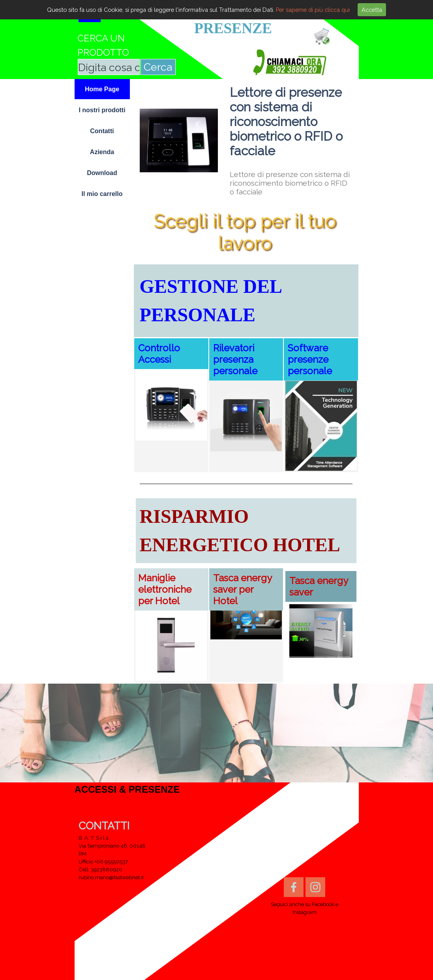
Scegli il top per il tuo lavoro (247, 232)
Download (102, 173)
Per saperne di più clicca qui (313, 10)
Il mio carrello (102, 194)
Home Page (102, 89)
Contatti (102, 131)
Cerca (158, 67)
